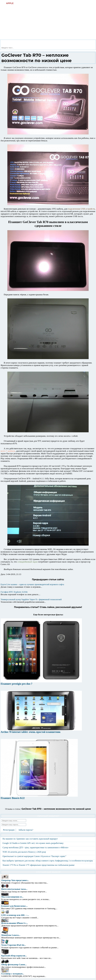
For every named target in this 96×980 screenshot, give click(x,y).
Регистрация (9, 830)
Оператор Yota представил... (15, 880)
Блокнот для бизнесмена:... (14, 906)
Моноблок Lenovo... (11, 935)
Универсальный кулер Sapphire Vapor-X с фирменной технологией (31, 599)
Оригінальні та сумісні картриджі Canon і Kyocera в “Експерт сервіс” (34, 856)
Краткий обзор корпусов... (14, 956)
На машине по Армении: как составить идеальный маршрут (30, 839)
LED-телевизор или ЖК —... (15, 915)
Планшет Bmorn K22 (13, 798)
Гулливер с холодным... (13, 974)
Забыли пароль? (26, 830)
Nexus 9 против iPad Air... (13, 945)
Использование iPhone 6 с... (15, 923)
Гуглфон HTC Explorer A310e (14, 592)
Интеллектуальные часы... (14, 889)
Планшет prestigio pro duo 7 (16, 684)
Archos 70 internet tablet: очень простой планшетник (31, 732)
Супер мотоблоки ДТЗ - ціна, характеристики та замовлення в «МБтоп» (35, 848)
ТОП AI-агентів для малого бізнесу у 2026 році (24, 852)
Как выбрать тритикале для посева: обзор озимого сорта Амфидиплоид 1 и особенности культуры (48, 861)
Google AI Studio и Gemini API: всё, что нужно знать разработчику (33, 843)
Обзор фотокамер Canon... (14, 965)
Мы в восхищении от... (12, 897)
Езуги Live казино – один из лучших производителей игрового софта (32, 584)
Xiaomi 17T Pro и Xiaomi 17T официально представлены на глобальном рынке (38, 865)
